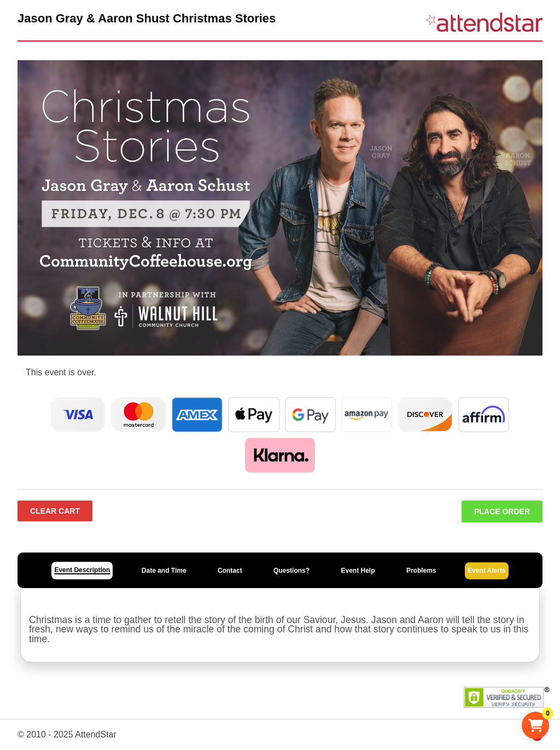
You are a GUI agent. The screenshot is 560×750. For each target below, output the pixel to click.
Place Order (502, 511)
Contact (230, 571)
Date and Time (164, 571)
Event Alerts (487, 571)
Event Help (358, 571)
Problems (421, 571)
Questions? (291, 571)
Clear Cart (55, 511)
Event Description (82, 570)
